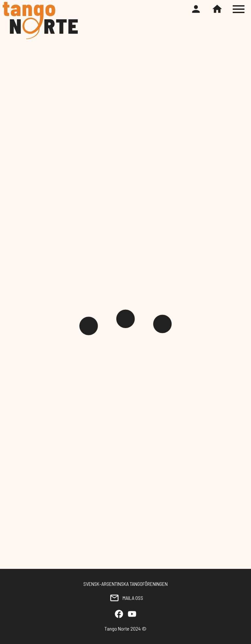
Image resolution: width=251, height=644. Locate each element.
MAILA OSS (125, 598)
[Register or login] (196, 9)
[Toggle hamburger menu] (239, 9)
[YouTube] (132, 614)
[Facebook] (119, 614)
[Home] (217, 9)
